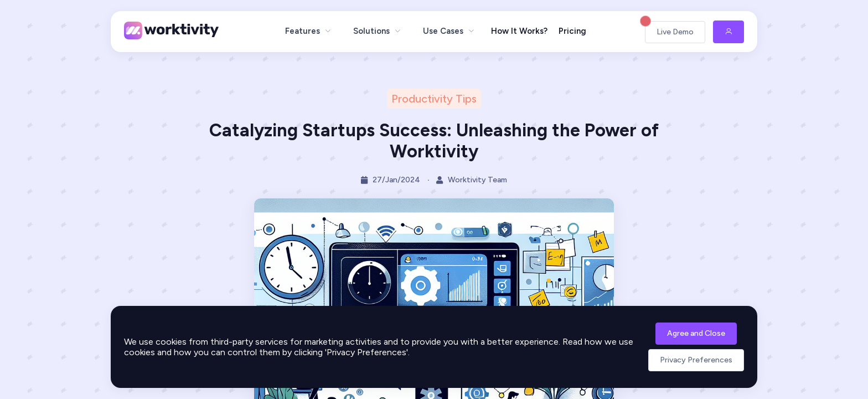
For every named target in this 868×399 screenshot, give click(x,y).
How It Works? (519, 31)
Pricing (572, 31)
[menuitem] (308, 31)
